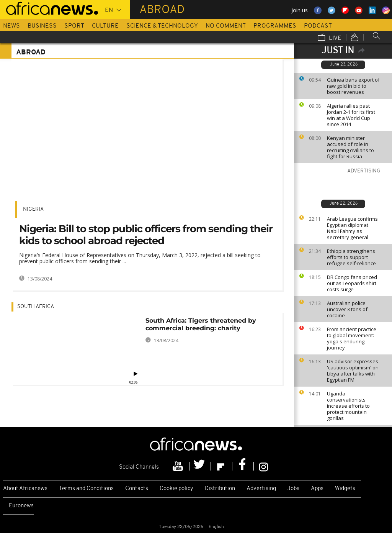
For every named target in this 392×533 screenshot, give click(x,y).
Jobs (293, 489)
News (11, 26)
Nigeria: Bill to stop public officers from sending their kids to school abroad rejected (146, 235)
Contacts (137, 489)
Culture (105, 26)
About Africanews (25, 489)
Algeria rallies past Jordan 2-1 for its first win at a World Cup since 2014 (351, 115)
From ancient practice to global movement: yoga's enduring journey (352, 338)
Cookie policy (176, 489)
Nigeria (33, 209)
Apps (317, 489)
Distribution (220, 489)
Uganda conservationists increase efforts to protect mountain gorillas (348, 406)
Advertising (261, 489)
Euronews (21, 506)
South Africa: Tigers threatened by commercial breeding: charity (201, 324)
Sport (74, 26)
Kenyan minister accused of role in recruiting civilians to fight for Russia (350, 147)
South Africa (36, 307)
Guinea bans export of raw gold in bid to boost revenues (353, 86)
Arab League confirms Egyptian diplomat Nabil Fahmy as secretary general (352, 228)
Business (42, 26)
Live (330, 38)
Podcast (318, 26)
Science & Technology (162, 26)
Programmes (275, 26)
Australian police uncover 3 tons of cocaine (347, 309)
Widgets (345, 489)
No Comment (226, 26)
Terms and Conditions (86, 489)
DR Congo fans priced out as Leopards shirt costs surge (352, 283)
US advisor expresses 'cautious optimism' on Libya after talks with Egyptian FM (353, 371)
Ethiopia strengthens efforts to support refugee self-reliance (351, 257)
